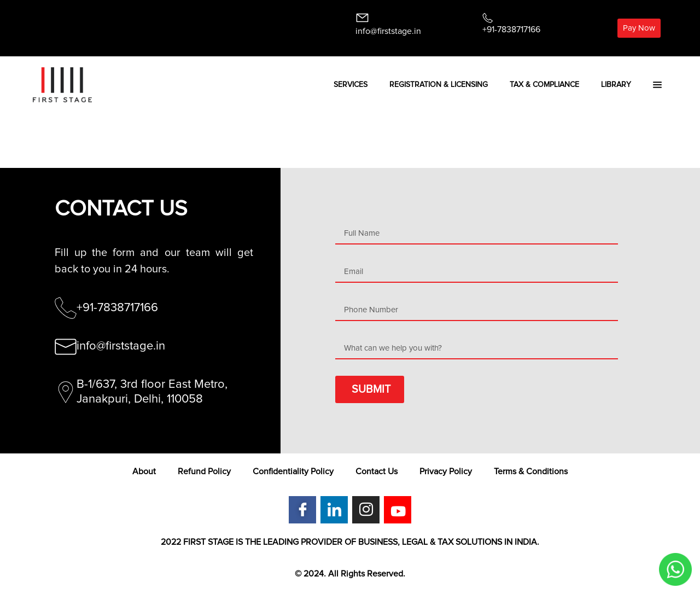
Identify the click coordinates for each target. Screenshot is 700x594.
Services (351, 85)
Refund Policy (204, 471)
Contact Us (377, 471)
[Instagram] (366, 510)
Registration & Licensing (439, 85)
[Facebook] (302, 510)
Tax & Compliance (544, 85)
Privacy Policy (446, 471)
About (144, 471)
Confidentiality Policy (293, 471)
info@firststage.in (388, 31)
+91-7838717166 (511, 30)
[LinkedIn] (334, 510)
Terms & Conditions (531, 471)
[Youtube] (398, 510)
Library (616, 85)
